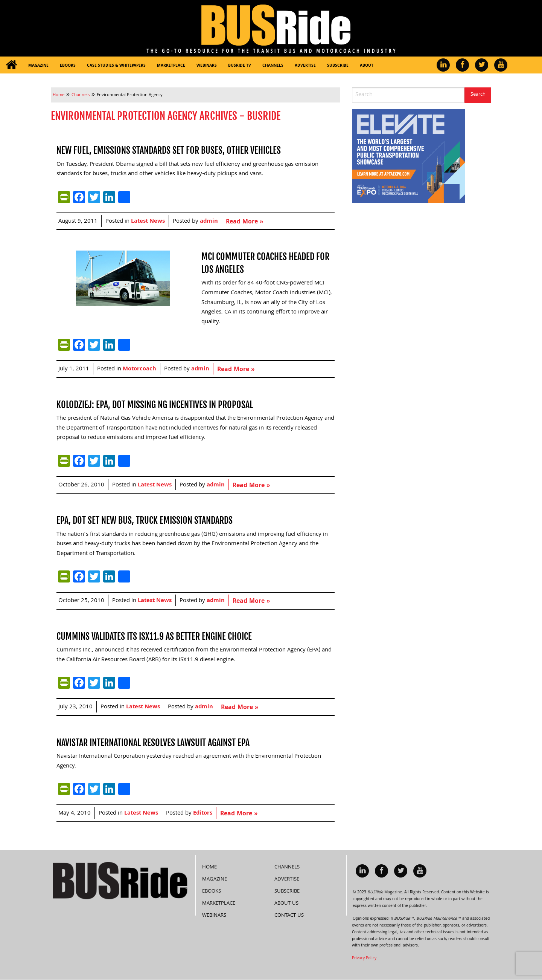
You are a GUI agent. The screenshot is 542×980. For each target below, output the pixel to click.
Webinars (207, 66)
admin (209, 222)
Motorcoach (139, 369)
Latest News (148, 222)
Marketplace (171, 66)
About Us (286, 904)
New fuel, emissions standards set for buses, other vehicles (169, 150)
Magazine (38, 66)
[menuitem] (11, 65)
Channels (273, 66)
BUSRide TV (240, 66)
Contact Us (289, 916)
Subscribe (338, 66)
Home (209, 867)
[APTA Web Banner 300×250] (408, 156)
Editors (203, 813)
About (367, 66)
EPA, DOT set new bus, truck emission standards (145, 520)
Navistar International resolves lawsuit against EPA (153, 743)
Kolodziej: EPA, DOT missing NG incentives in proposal (155, 405)
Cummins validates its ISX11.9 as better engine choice (154, 636)
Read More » (244, 222)
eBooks (68, 66)
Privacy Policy (364, 959)
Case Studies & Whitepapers (116, 66)
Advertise (305, 66)
